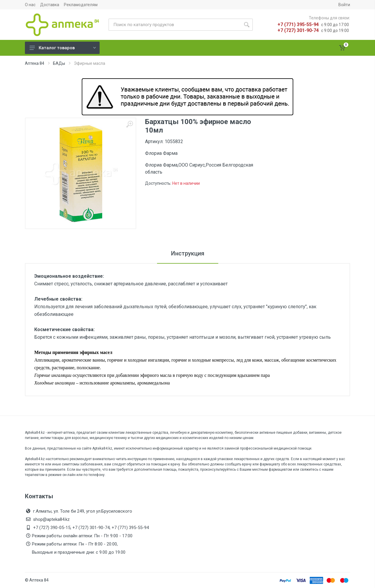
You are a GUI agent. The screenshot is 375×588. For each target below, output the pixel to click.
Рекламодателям (81, 5)
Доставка (50, 5)
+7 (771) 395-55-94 (298, 24)
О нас (30, 5)
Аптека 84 (35, 63)
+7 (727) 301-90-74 (298, 30)
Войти (344, 5)
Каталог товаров (63, 48)
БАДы (59, 63)
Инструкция (188, 253)
